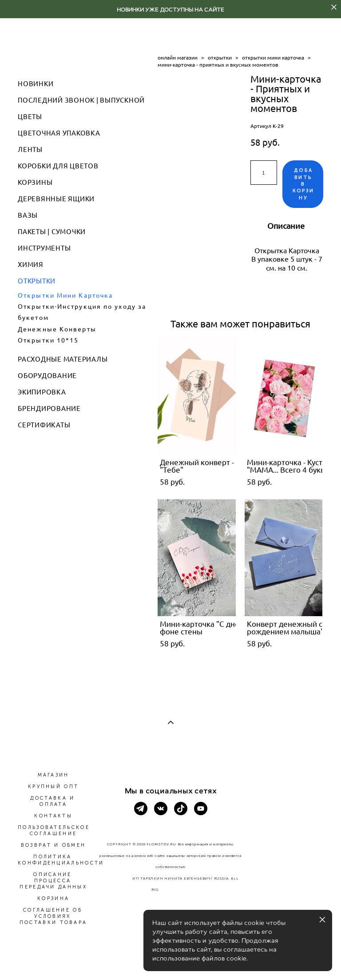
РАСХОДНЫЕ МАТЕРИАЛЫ (63, 359)
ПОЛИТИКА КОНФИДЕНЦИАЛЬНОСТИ (61, 860)
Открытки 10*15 (48, 340)
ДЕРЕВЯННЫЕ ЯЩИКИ (56, 199)
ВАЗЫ (28, 215)
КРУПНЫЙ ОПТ (53, 787)
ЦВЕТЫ (30, 117)
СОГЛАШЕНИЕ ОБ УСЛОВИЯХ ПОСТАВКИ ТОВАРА (54, 916)
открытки (220, 58)
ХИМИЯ (31, 265)
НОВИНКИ (36, 84)
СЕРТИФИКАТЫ (44, 425)
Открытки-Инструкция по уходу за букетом (82, 312)
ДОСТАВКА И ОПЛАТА (52, 801)
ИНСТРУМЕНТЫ (44, 248)
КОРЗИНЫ (35, 182)
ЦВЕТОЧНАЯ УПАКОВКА (59, 133)
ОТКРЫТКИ (37, 281)
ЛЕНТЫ (30, 149)
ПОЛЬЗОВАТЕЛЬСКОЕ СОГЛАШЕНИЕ (54, 831)
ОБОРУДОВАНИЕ (47, 376)
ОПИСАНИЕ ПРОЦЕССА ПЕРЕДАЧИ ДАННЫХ (53, 881)
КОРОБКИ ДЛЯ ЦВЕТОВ (58, 166)
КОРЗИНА (53, 898)
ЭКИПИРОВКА (42, 392)
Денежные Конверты (57, 329)
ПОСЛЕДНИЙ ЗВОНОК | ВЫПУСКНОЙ (81, 100)
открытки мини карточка (273, 58)
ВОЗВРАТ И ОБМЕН (54, 845)
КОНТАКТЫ (53, 816)
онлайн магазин (178, 58)
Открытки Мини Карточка (65, 295)
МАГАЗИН (54, 775)
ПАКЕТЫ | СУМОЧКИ (52, 232)
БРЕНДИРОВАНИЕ (49, 408)
